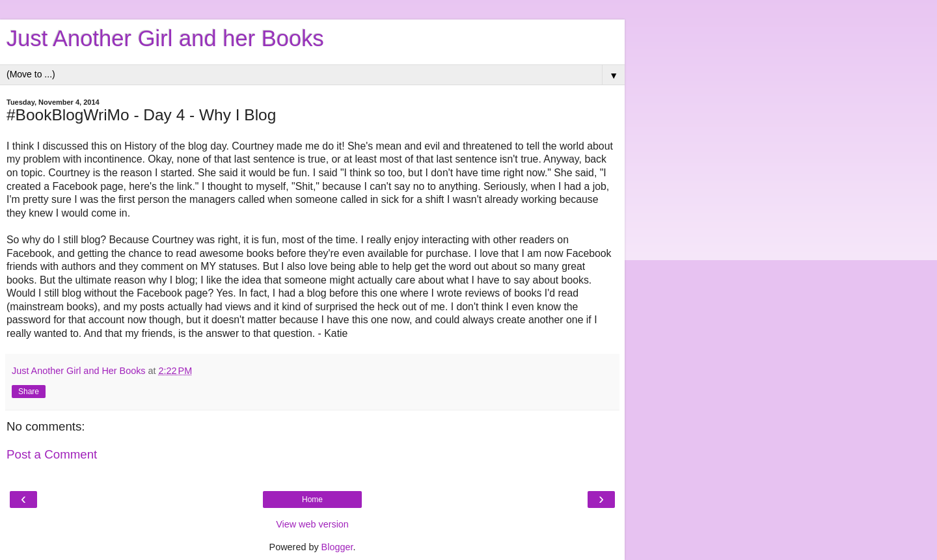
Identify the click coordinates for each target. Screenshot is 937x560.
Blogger (337, 547)
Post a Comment (52, 454)
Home (312, 500)
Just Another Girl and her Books (165, 38)
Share (29, 392)
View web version (312, 524)
